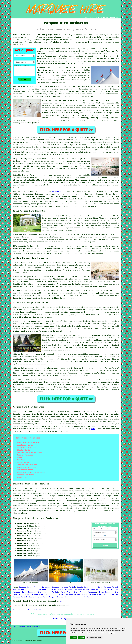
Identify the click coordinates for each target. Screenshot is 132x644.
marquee (38, 40)
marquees (54, 204)
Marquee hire (19, 192)
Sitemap (14, 627)
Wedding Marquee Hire (101, 590)
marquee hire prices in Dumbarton (79, 110)
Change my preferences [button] (94, 638)
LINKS (92, 17)
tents (43, 364)
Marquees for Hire (47, 590)
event (44, 54)
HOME (86, 17)
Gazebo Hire (83, 587)
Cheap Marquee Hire (92, 595)
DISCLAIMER (114, 17)
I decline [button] (82, 638)
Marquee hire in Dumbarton (26, 87)
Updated (29, 627)
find (21, 412)
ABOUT (98, 17)
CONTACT (105, 17)
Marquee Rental (68, 587)
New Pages (22, 627)
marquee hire (91, 199)
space (104, 54)
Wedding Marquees (42, 587)
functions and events (82, 87)
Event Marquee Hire (108, 592)
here (93, 429)
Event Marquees (72, 597)
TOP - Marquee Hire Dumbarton (27, 609)
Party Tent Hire (69, 592)
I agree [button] (74, 638)
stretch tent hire (101, 491)
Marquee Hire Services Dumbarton (36, 518)
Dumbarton (57, 192)
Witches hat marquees (52, 335)
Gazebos (55, 587)
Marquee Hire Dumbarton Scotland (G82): (33, 35)
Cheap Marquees (65, 590)
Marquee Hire (25, 587)
